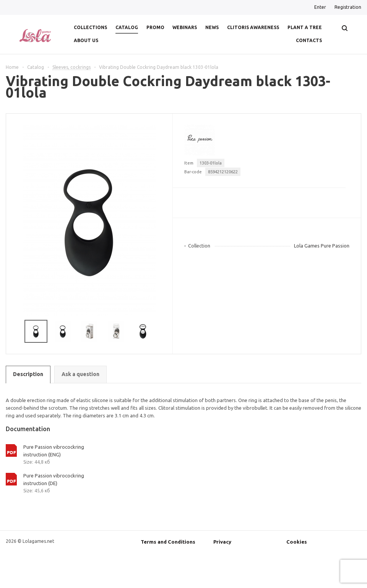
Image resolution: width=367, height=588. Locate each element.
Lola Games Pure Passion (322, 246)
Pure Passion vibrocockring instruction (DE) (54, 479)
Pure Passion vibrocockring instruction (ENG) (54, 451)
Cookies (297, 542)
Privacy (222, 542)
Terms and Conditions (168, 542)
